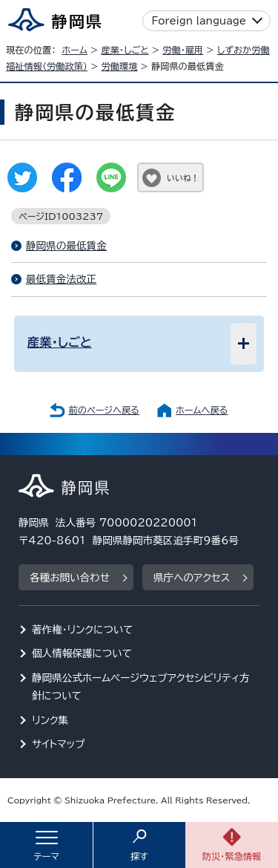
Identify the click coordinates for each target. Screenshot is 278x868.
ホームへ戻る (202, 410)
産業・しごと (125, 50)
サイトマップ (59, 744)
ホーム (75, 50)
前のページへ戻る (104, 410)
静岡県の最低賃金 (66, 246)
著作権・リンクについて (83, 630)
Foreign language (199, 21)
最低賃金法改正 (61, 279)
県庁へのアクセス (192, 578)
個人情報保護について (82, 653)
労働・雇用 (183, 50)
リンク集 (50, 720)
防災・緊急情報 (232, 856)
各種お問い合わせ (70, 578)
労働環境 (120, 66)
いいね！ (183, 178)
